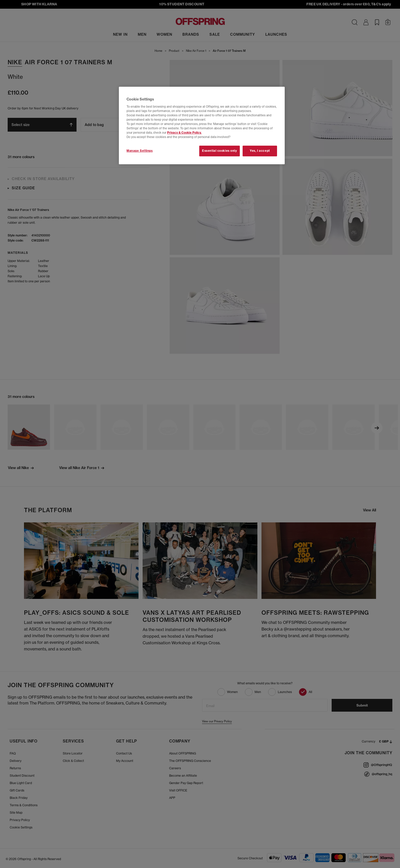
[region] (202, 125)
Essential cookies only (220, 151)
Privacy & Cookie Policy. (184, 133)
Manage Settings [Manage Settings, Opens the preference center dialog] (140, 151)
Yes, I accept (260, 151)
